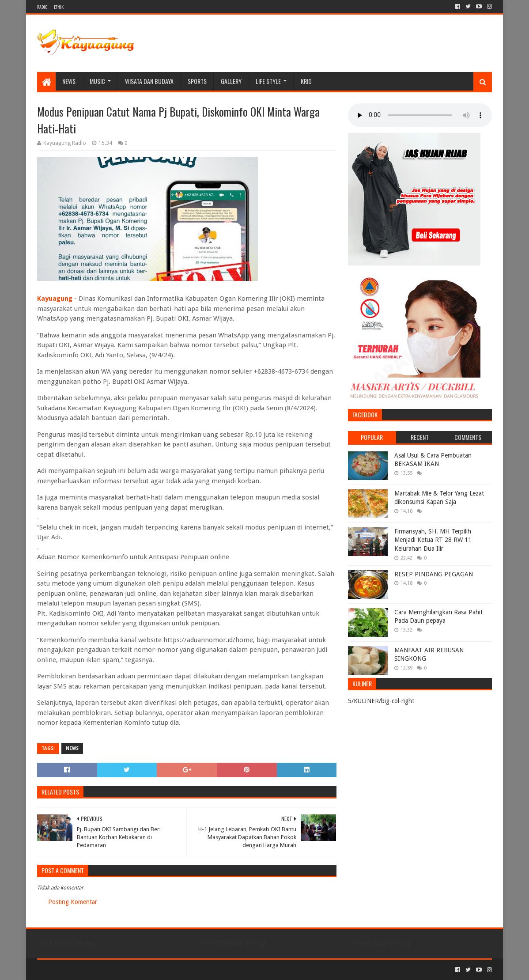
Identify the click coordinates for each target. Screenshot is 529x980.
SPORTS (197, 81)
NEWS (69, 81)
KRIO (306, 81)
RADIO (42, 7)
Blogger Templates (137, 970)
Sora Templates (86, 970)
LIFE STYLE (268, 81)
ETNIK (59, 7)
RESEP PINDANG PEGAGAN (434, 574)
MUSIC (97, 81)
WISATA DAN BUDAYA (149, 81)
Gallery (231, 81)
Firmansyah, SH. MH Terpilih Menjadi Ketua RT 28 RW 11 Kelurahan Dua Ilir (433, 540)
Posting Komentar (73, 902)
